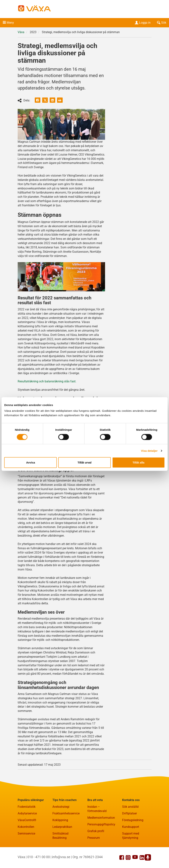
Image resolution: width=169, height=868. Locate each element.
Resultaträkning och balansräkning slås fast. (47, 381)
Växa (21, 32)
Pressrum (94, 838)
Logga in (142, 23)
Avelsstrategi (61, 807)
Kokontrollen (26, 827)
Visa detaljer (149, 451)
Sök (161, 23)
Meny (10, 23)
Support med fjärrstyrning (131, 836)
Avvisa (30, 462)
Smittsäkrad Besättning (60, 836)
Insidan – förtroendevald (97, 809)
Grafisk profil (96, 831)
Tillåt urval (84, 462)
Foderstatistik (27, 807)
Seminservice (26, 833)
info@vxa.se (61, 857)
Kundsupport (131, 827)
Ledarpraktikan (62, 827)
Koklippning (60, 820)
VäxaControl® (27, 820)
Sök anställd (130, 807)
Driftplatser (129, 813)
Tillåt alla (139, 462)
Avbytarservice (27, 813)
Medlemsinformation (101, 818)
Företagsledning (133, 820)
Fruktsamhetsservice (66, 813)
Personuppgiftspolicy (101, 824)
